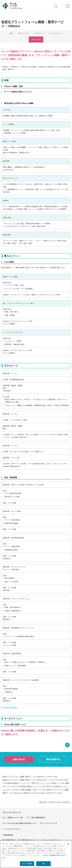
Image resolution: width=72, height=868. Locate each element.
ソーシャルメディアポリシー (12, 829)
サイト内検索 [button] (56, 6)
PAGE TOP (67, 745)
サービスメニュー (56, 33)
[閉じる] (68, 844)
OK (44, 864)
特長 (11, 33)
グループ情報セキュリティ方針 (13, 817)
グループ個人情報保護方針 (36, 817)
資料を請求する (53, 759)
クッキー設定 (27, 864)
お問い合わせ (36, 40)
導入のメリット (24, 33)
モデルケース (39, 33)
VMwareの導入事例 (10, 708)
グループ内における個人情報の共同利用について (20, 823)
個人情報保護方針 (9, 840)
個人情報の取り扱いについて (28, 840)
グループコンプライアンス (48, 823)
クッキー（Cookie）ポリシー (51, 840)
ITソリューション (44, 783)
